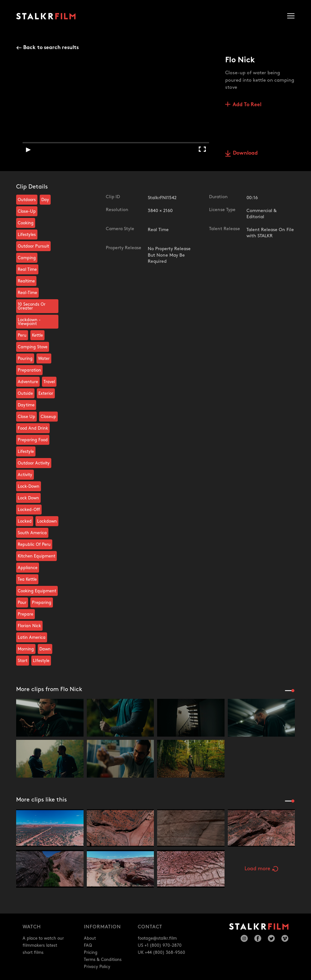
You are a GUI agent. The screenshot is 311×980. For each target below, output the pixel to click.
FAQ (88, 945)
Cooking (26, 223)
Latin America (32, 638)
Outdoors (27, 200)
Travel (49, 382)
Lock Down (28, 498)
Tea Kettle (27, 579)
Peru (22, 335)
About (90, 938)
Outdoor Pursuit (33, 246)
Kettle (37, 335)
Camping (27, 258)
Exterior (46, 393)
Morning (26, 649)
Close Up (26, 417)
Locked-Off (29, 510)
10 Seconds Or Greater (32, 306)
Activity (25, 475)
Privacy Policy (97, 967)
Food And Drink (33, 428)
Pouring (25, 359)
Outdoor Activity (34, 463)
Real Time (27, 270)
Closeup (48, 417)
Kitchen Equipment (36, 556)
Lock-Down (29, 486)
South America (32, 533)
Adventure (28, 382)
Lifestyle (26, 452)
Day (45, 200)
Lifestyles (27, 235)
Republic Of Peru (34, 545)
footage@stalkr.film (157, 938)
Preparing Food (33, 440)
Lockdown (47, 521)
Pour (22, 603)
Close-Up (27, 211)
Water (44, 359)
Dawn (45, 649)
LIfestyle (41, 661)
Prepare (25, 614)
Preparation (29, 370)
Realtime (26, 281)
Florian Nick (29, 626)
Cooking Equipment (37, 591)
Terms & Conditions (103, 960)
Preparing (42, 603)
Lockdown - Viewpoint (29, 322)
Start (23, 661)
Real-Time (27, 293)
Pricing (91, 953)
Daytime (26, 405)
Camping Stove (33, 347)
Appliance (28, 568)
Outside (25, 393)
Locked (25, 521)
